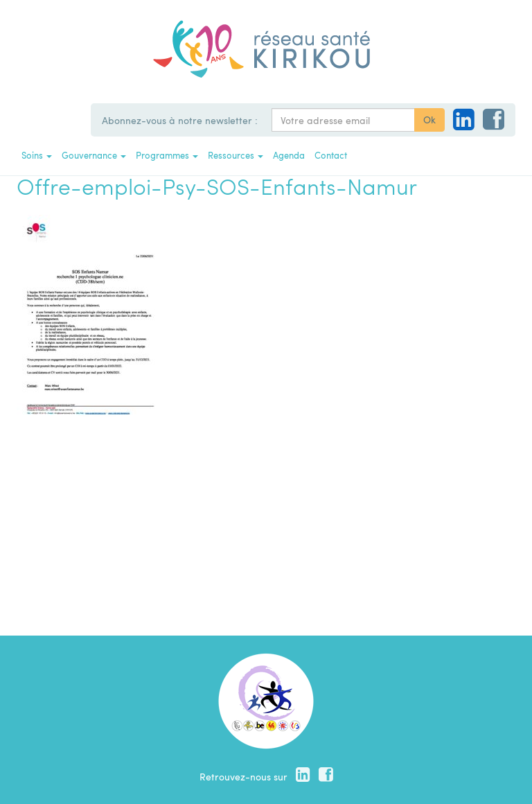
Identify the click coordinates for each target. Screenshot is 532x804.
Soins (37, 155)
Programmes (167, 155)
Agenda (289, 155)
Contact (331, 155)
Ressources (236, 155)
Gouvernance (94, 155)
